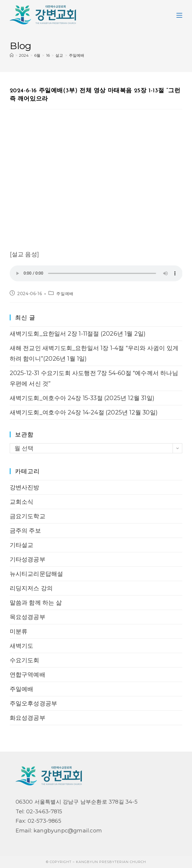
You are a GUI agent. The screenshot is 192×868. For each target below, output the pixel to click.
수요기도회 (25, 660)
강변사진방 (25, 487)
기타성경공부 (28, 559)
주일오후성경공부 (34, 703)
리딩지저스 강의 (31, 588)
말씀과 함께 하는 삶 (36, 603)
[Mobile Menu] (179, 15)
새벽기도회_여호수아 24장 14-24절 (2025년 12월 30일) (84, 412)
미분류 (19, 631)
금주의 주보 (25, 531)
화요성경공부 (28, 718)
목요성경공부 (28, 617)
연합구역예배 (28, 675)
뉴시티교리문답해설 (37, 574)
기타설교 (22, 545)
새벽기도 (22, 646)
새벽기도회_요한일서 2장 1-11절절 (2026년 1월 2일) (78, 334)
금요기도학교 (28, 516)
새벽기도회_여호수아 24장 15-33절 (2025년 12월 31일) (82, 398)
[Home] (12, 55)
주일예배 (77, 55)
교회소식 (22, 502)
